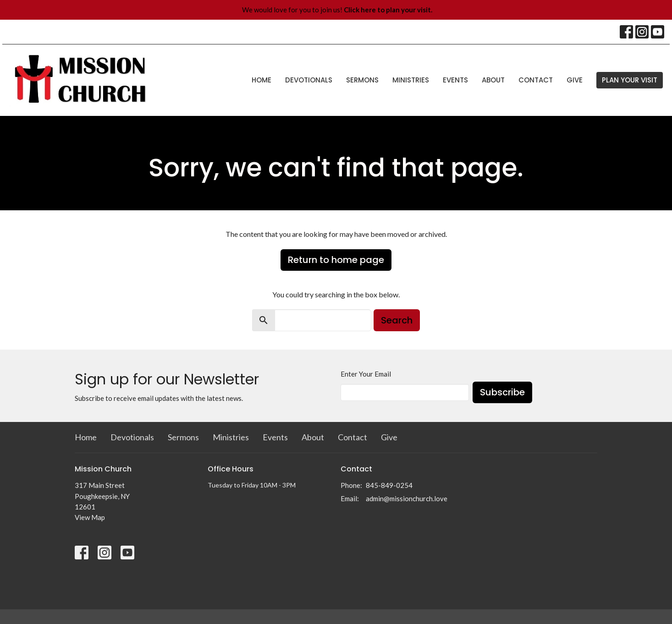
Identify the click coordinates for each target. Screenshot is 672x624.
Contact (536, 80)
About (493, 80)
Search (397, 320)
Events (455, 80)
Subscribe (502, 392)
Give (575, 80)
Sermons (362, 80)
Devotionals (309, 80)
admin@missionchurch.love (407, 498)
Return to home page (336, 260)
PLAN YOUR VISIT (630, 80)
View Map (90, 517)
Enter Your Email (366, 374)
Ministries (411, 80)
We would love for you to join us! (337, 10)
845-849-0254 (389, 485)
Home (262, 80)
